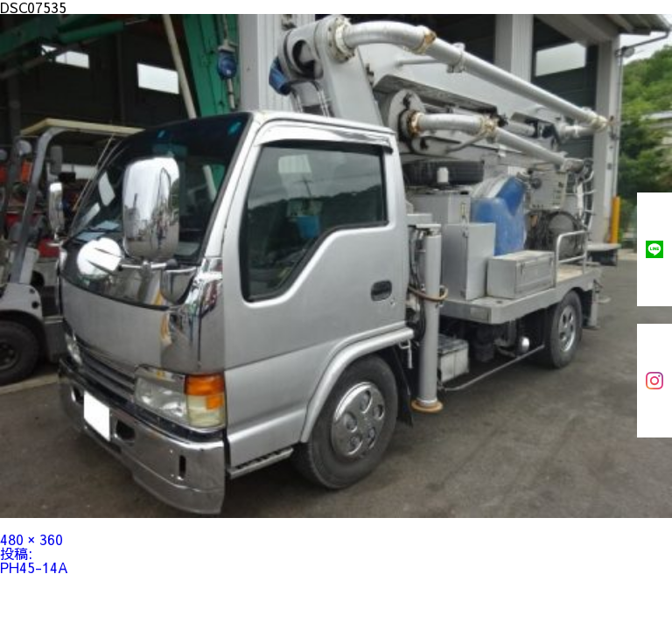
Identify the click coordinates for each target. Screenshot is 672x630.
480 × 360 (31, 539)
